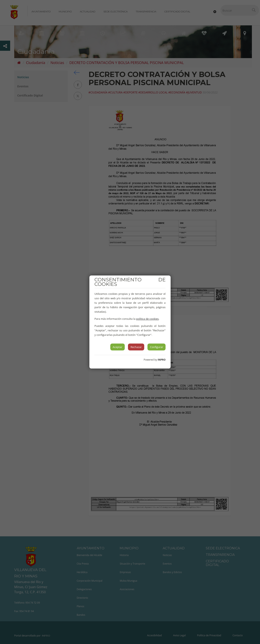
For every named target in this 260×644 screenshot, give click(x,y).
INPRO (162, 360)
